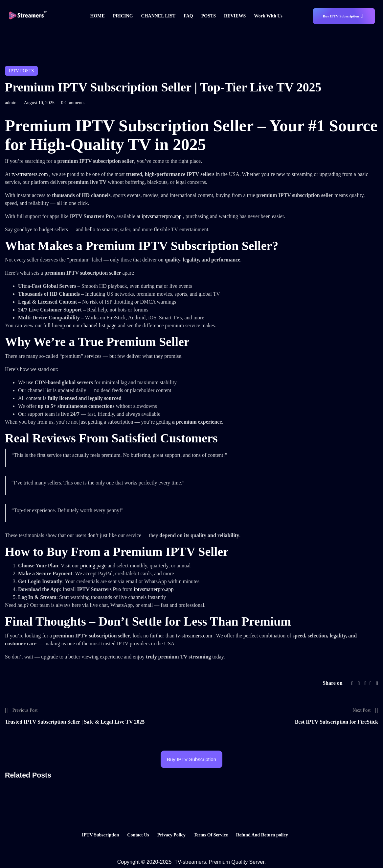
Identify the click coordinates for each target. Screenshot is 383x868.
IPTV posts (21, 71)
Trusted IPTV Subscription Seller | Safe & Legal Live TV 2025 (75, 722)
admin (11, 103)
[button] (344, 16)
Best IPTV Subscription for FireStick (337, 722)
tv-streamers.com (30, 174)
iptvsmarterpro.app (162, 216)
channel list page (100, 325)
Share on (333, 683)
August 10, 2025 (39, 103)
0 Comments (73, 103)
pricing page (94, 566)
